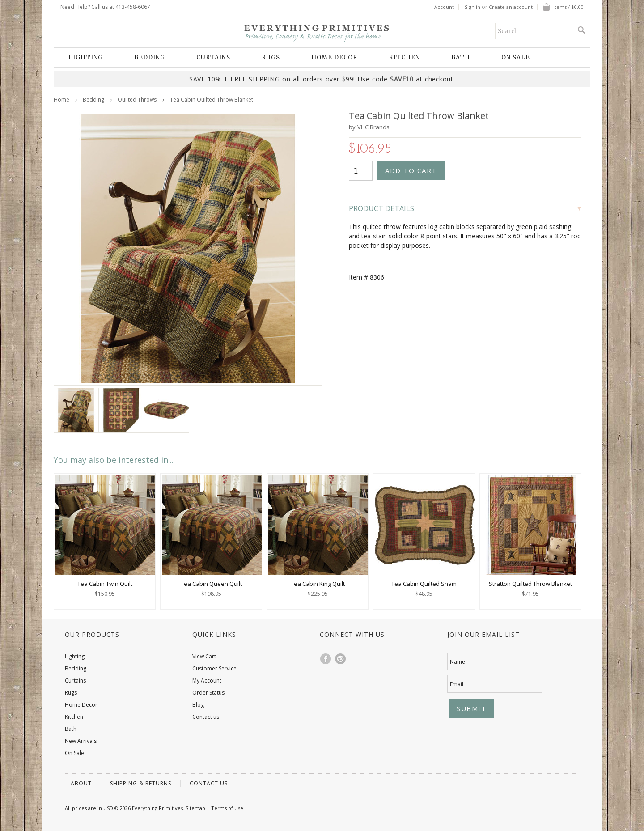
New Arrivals (81, 741)
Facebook (326, 659)
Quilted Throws (137, 100)
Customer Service (214, 668)
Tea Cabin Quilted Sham (424, 584)
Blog (198, 705)
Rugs (271, 57)
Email (457, 684)
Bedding (150, 57)
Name (458, 662)
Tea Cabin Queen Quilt (211, 584)
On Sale (516, 57)
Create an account (511, 7)
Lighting (86, 57)
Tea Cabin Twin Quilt (105, 584)
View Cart (204, 656)
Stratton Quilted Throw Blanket (530, 584)
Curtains (213, 57)
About (81, 783)
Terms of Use (227, 808)
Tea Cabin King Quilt (318, 584)
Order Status (208, 693)
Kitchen (404, 57)
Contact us (206, 717)
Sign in (472, 7)
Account (444, 7)
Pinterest (341, 659)
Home (61, 100)
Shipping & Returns (141, 783)
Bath (461, 57)
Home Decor (334, 57)
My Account (207, 680)
